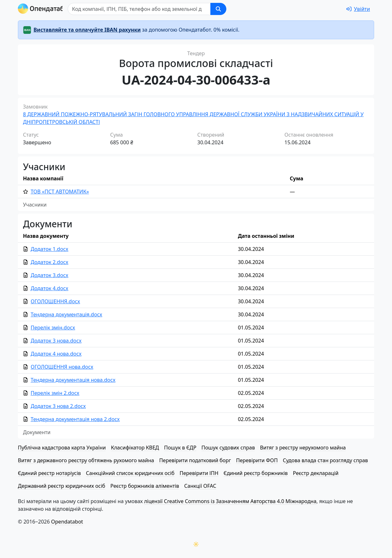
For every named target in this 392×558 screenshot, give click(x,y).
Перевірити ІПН (199, 473)
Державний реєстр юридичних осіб (62, 486)
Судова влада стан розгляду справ (325, 460)
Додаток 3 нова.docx (56, 341)
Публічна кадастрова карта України (62, 448)
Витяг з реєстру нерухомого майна (303, 448)
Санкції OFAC (200, 486)
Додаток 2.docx (49, 262)
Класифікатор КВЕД (135, 448)
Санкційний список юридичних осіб (130, 473)
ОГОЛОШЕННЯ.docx (55, 301)
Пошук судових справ (228, 448)
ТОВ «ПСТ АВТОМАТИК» (60, 192)
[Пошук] (147, 9)
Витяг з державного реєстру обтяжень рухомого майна (86, 460)
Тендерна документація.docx (66, 314)
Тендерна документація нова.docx (73, 380)
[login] (358, 9)
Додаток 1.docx (49, 249)
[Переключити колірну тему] (196, 544)
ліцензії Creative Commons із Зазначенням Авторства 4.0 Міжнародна (230, 501)
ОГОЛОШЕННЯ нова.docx (62, 367)
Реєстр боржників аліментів (145, 486)
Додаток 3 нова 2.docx (58, 406)
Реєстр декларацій (316, 473)
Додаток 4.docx (49, 288)
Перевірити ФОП (257, 460)
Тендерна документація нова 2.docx (75, 419)
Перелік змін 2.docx (55, 393)
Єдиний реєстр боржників (256, 473)
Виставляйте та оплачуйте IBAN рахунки (87, 30)
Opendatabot (67, 522)
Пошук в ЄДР (180, 448)
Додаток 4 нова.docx (56, 354)
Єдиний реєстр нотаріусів (49, 473)
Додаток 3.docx (49, 275)
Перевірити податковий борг (195, 460)
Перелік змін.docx (53, 328)
